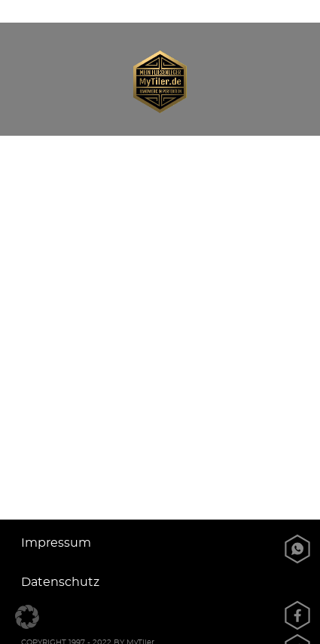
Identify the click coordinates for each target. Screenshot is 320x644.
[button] (27, 617)
